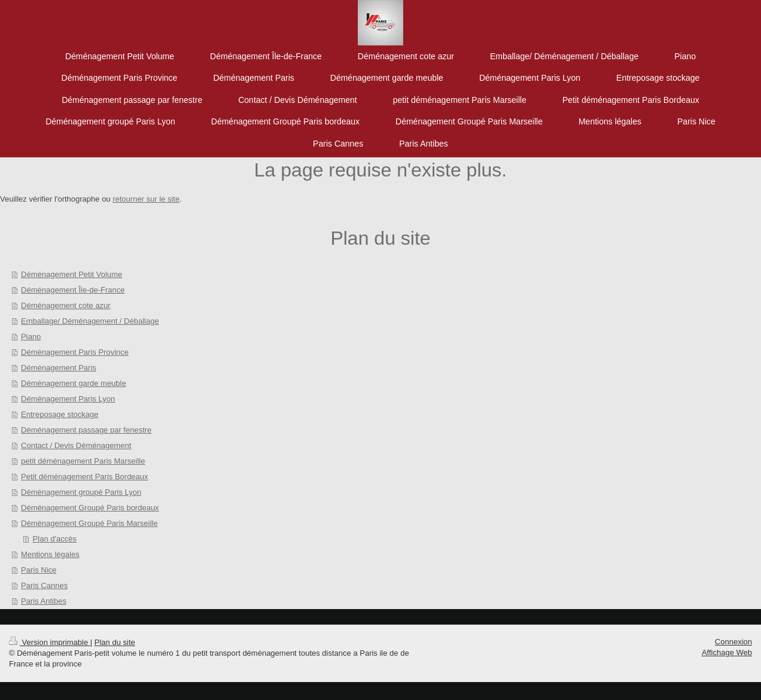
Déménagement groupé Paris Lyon (81, 492)
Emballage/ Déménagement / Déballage (90, 321)
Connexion (733, 642)
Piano (31, 337)
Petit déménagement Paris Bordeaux (84, 477)
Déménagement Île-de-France (73, 290)
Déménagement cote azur (66, 305)
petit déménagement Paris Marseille (83, 461)
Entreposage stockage (60, 414)
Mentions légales (50, 554)
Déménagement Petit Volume (71, 274)
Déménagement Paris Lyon (68, 399)
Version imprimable (50, 642)
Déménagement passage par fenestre (86, 430)
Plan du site (115, 642)
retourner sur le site (146, 199)
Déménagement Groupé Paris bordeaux (90, 508)
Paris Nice (39, 570)
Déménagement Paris (59, 368)
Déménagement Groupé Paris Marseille (89, 523)
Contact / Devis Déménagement (76, 445)
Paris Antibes (44, 601)
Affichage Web (727, 652)
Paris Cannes (44, 585)
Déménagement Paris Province (75, 352)
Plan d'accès (55, 539)
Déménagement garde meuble (74, 383)
